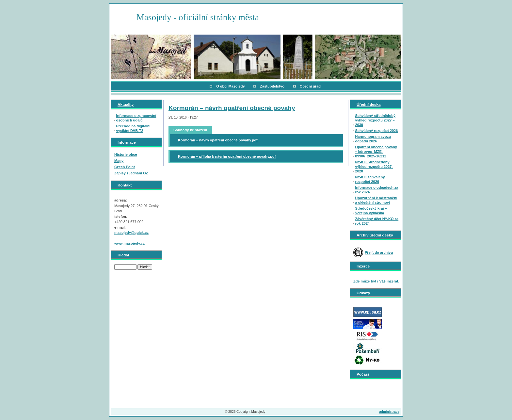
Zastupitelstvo (272, 86)
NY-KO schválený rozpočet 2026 (370, 179)
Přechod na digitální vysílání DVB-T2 (133, 128)
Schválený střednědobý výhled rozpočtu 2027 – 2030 (376, 120)
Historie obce (126, 154)
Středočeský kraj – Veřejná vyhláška (371, 211)
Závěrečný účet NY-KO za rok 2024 (377, 221)
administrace (389, 412)
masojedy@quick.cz (131, 233)
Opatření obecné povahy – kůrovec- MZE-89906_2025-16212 (376, 152)
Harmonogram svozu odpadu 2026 (373, 139)
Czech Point (125, 167)
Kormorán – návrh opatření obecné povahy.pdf (218, 140)
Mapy (119, 161)
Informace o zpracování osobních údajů (136, 118)
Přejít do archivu (379, 252)
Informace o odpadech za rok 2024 (377, 190)
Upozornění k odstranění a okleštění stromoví (376, 200)
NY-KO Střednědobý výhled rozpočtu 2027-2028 (374, 167)
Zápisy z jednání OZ (131, 173)
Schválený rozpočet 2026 (377, 131)
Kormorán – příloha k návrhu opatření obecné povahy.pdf (227, 156)
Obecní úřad (310, 86)
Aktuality (126, 104)
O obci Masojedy (230, 86)
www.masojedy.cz (129, 243)
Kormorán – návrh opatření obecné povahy (232, 108)
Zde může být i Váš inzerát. (376, 281)
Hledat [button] (145, 267)
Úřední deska (368, 104)
